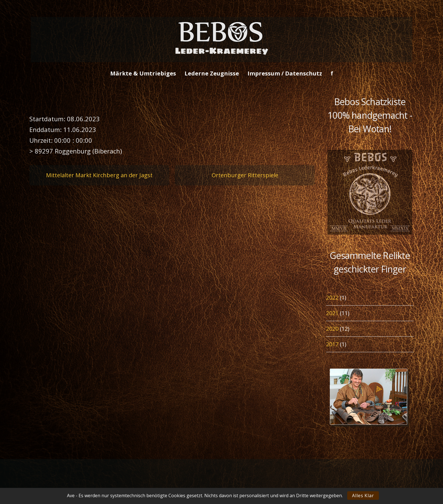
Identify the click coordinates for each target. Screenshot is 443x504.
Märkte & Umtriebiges (143, 73)
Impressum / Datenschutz (285, 73)
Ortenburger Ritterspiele (245, 175)
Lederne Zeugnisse (212, 73)
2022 (332, 298)
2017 (332, 344)
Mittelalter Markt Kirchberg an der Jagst (99, 175)
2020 (332, 329)
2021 (332, 313)
